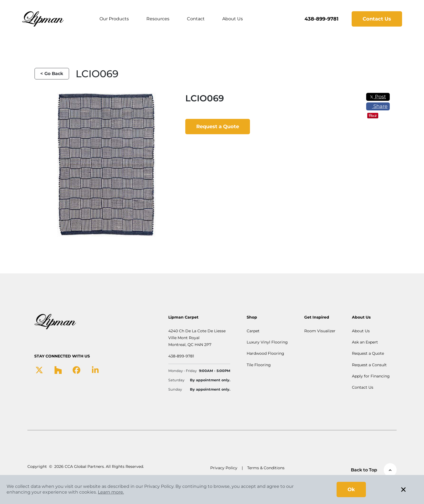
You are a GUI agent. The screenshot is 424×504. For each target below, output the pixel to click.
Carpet (253, 331)
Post (378, 97)
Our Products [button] (114, 19)
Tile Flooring (259, 365)
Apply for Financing (371, 376)
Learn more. (111, 492)
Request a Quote (218, 127)
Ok (351, 489)
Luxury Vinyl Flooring (267, 342)
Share (378, 106)
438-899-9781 (321, 19)
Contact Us (377, 19)
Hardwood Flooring (265, 353)
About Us (233, 19)
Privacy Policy (224, 468)
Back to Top (374, 470)
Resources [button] (158, 19)
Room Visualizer (320, 331)
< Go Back (52, 74)
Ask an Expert (365, 342)
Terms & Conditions (266, 468)
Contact (196, 19)
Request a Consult (369, 365)
